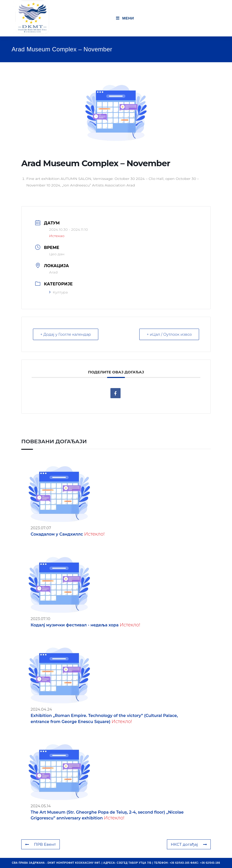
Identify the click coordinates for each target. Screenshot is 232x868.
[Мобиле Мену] (125, 18)
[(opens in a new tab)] (59, 675)
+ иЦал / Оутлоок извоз (169, 334)
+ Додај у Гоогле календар (66, 334)
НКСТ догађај (189, 844)
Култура (59, 292)
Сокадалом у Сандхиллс (57, 534)
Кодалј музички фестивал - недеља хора (75, 625)
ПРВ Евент (41, 844)
